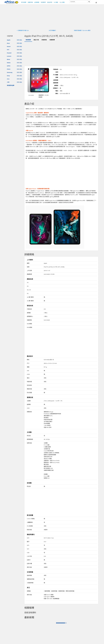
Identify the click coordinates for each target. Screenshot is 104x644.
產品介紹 (36, 40)
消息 (18, 40)
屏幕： (57, 77)
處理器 (29, 313)
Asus (8, 43)
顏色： (57, 93)
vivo (8, 79)
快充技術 (29, 385)
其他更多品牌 (11, 85)
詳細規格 (44, 40)
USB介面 (29, 556)
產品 (21, 40)
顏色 (28, 360)
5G (28, 293)
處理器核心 (30, 316)
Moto (8, 59)
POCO (9, 69)
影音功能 (29, 530)
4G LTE (29, 290)
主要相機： (56, 80)
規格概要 (28, 40)
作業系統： (56, 69)
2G (28, 282)
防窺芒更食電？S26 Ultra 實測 (82, 30)
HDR (28, 408)
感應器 (29, 591)
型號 (28, 267)
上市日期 (29, 270)
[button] (96, 3)
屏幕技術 (29, 412)
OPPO (9, 66)
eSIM (28, 374)
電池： (57, 91)
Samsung (10, 72)
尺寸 (28, 363)
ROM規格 (29, 327)
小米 (8, 82)
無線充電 (29, 389)
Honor (9, 46)
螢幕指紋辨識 (31, 579)
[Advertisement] (61, 54)
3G (28, 286)
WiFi (28, 538)
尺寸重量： (56, 75)
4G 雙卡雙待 (30, 297)
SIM (28, 371)
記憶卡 (29, 560)
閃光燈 (29, 436)
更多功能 (29, 567)
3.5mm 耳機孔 (31, 519)
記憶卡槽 (29, 564)
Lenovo (9, 56)
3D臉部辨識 (30, 583)
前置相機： (56, 83)
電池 (28, 378)
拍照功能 (29, 443)
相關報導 (52, 40)
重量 (28, 367)
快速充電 (29, 382)
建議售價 (29, 274)
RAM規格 (29, 324)
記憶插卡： (56, 88)
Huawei (9, 53)
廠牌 (28, 263)
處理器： (57, 85)
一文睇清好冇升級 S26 (23, 30)
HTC (8, 50)
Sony (8, 76)
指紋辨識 (29, 575)
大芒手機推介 (52, 30)
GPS (28, 545)
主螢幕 (29, 401)
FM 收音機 (30, 526)
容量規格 (29, 320)
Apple (9, 40)
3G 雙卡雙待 (30, 301)
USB (28, 553)
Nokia (9, 63)
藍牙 (28, 542)
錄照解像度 (30, 439)
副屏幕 (29, 404)
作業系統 (29, 309)
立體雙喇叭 (30, 522)
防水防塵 (29, 393)
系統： (57, 72)
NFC (28, 549)
